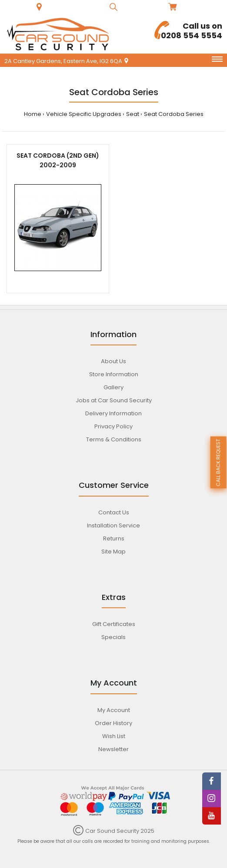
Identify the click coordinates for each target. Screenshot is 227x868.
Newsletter (113, 749)
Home (33, 114)
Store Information (114, 374)
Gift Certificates (114, 624)
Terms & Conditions (114, 439)
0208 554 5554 (188, 30)
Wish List (114, 736)
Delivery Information (113, 413)
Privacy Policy (113, 426)
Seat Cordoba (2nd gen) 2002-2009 (58, 160)
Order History (113, 723)
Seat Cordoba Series (174, 114)
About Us (113, 361)
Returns (114, 538)
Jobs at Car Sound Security (114, 400)
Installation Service (113, 525)
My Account (114, 710)
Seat (133, 114)
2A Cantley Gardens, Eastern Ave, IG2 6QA (67, 61)
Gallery (113, 387)
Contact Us (114, 512)
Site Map (113, 552)
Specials (113, 637)
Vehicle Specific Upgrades (84, 114)
